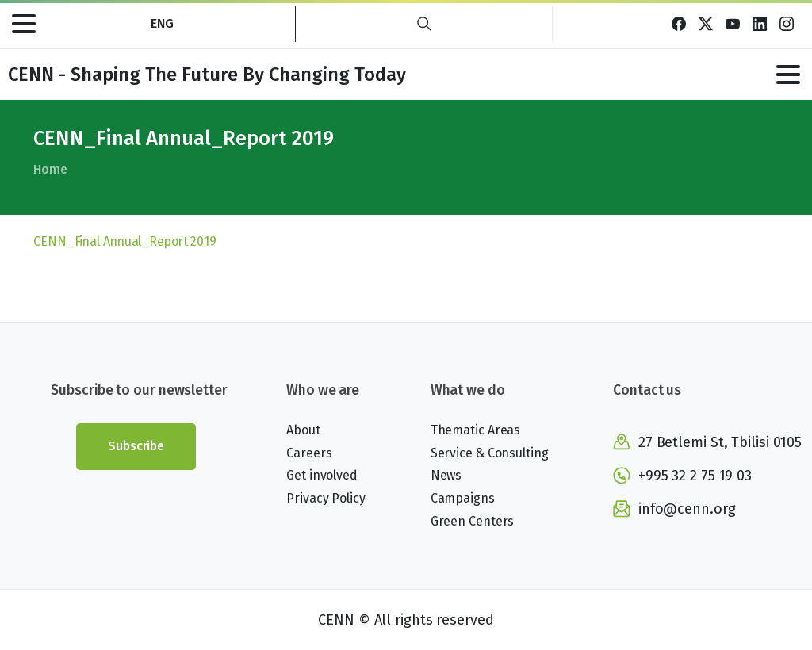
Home (50, 169)
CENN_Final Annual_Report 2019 (125, 241)
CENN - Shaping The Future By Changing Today (207, 75)
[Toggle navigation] (24, 24)
